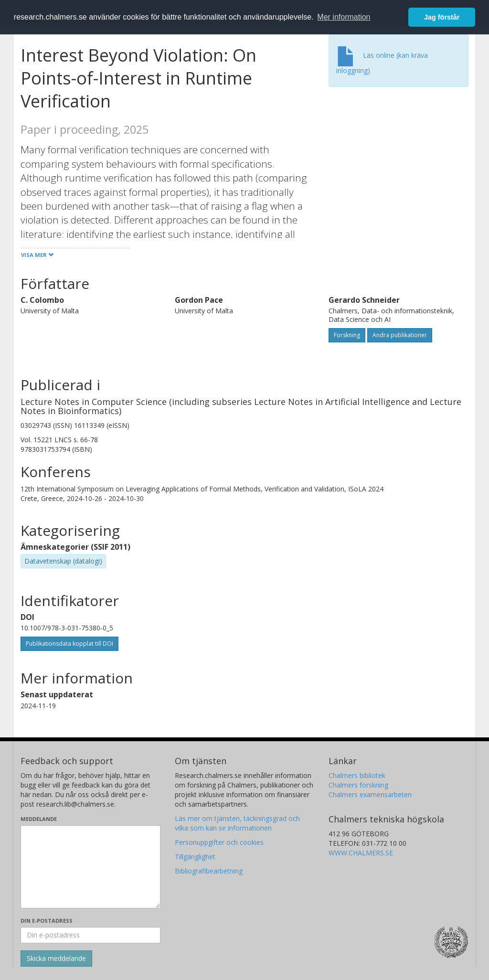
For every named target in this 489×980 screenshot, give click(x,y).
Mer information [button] (344, 17)
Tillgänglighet (195, 857)
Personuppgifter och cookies (219, 842)
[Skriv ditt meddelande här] (90, 867)
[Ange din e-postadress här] (90, 935)
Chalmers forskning (358, 785)
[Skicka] (56, 959)
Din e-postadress (47, 921)
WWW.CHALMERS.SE (361, 853)
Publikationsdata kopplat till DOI (69, 644)
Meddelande (39, 819)
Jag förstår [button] (442, 17)
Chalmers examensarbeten (370, 794)
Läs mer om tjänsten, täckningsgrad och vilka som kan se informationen (237, 823)
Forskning (347, 335)
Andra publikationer (400, 335)
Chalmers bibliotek (357, 775)
